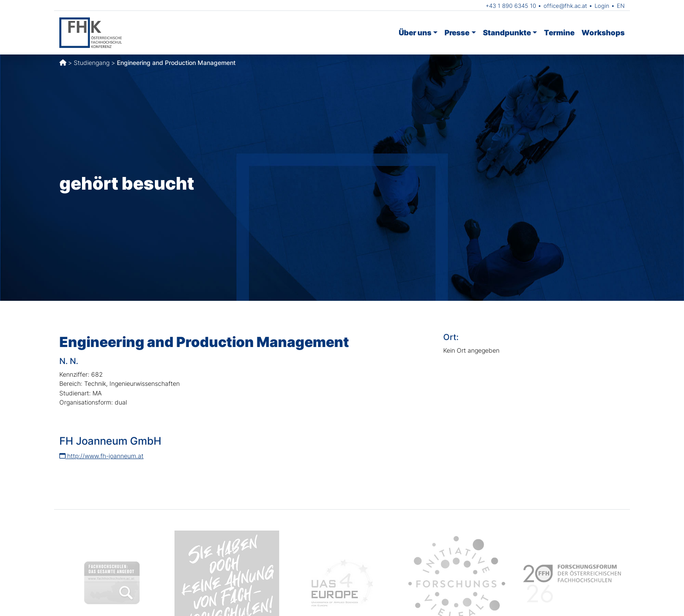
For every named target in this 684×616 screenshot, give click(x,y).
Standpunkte (507, 32)
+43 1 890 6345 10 (511, 6)
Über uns (415, 32)
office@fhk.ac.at (565, 6)
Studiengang (92, 63)
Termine (559, 32)
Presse (457, 32)
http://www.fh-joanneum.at (101, 456)
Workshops (603, 32)
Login (602, 6)
